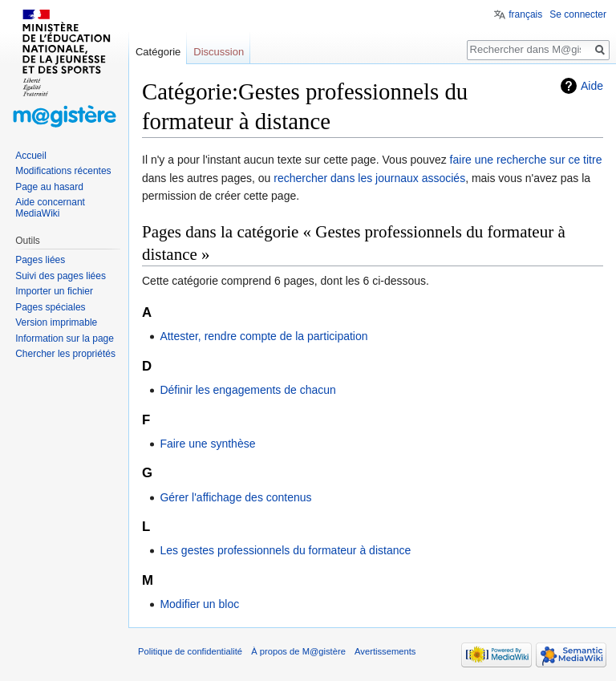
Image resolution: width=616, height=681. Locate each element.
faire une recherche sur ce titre (526, 160)
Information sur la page (65, 338)
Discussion (219, 52)
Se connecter (578, 14)
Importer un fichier (54, 291)
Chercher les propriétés (65, 354)
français (525, 14)
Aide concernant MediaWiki (50, 208)
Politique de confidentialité (190, 651)
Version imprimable (56, 322)
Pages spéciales (50, 307)
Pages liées (40, 260)
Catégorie (158, 52)
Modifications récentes (63, 171)
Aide (592, 86)
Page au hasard (49, 187)
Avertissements (385, 651)
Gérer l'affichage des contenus (235, 497)
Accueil (31, 156)
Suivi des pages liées (61, 276)
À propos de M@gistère (298, 651)
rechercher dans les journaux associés (369, 178)
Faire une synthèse (207, 444)
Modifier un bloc (199, 604)
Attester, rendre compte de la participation (263, 336)
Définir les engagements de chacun (247, 390)
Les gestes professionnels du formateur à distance (285, 550)
